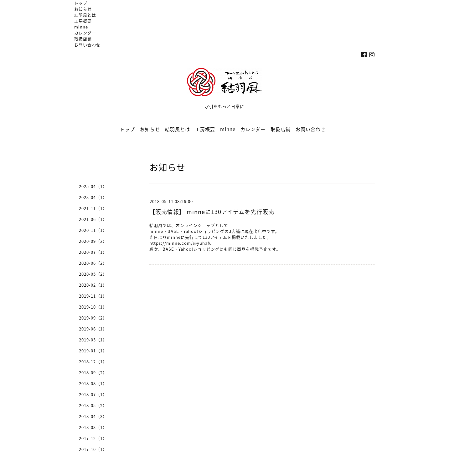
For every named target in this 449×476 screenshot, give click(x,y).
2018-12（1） (93, 362)
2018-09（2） (93, 373)
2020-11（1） (93, 230)
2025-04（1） (93, 186)
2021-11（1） (93, 208)
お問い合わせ (87, 45)
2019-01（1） (93, 351)
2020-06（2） (93, 263)
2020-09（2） (93, 241)
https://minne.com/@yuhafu (181, 243)
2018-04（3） (93, 416)
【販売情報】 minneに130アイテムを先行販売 (212, 212)
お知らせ (83, 9)
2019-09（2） (93, 318)
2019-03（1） (93, 340)
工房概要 (83, 21)
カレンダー (85, 33)
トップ (81, 3)
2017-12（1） (93, 438)
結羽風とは (85, 15)
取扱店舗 (83, 39)
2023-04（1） (93, 197)
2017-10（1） (93, 449)
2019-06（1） (93, 329)
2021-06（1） (93, 219)
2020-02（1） (93, 285)
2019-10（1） (93, 307)
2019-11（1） (93, 296)
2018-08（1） (93, 384)
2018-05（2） (93, 405)
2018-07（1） (93, 394)
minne (81, 27)
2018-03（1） (93, 427)
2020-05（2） (93, 274)
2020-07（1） (93, 252)
